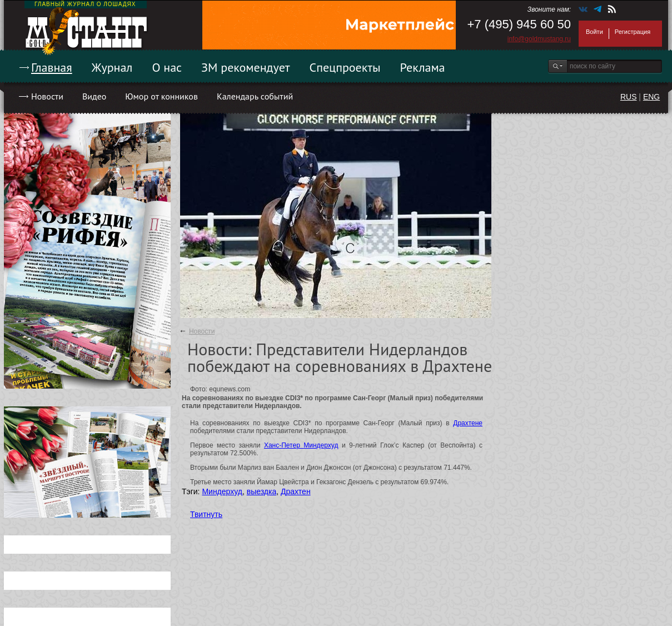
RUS (629, 97)
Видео (94, 96)
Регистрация (633, 32)
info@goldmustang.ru (539, 39)
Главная (52, 67)
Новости (47, 96)
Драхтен (296, 491)
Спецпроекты (345, 67)
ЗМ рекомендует (246, 67)
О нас (167, 67)
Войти (594, 32)
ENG (651, 97)
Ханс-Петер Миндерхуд (301, 445)
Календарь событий (255, 96)
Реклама (423, 67)
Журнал (112, 67)
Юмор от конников (161, 96)
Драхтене (468, 423)
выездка (262, 491)
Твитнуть (206, 514)
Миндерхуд (222, 491)
